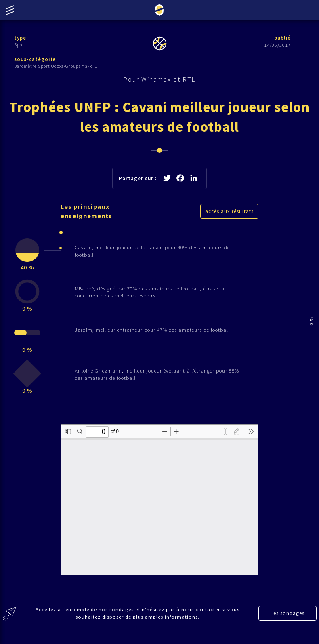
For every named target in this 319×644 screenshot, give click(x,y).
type (20, 38)
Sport (20, 45)
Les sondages (288, 620)
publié (282, 38)
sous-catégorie (35, 60)
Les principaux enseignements (87, 213)
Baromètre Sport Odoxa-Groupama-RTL (56, 67)
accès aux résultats (229, 213)
